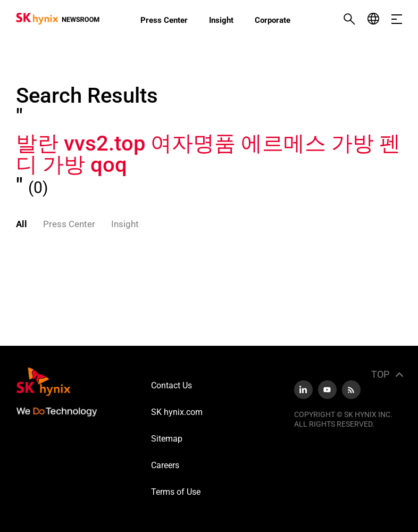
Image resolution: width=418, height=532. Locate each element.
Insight (221, 20)
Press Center (164, 20)
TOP (380, 374)
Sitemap (167, 439)
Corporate (273, 20)
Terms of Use (176, 492)
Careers (165, 465)
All (22, 224)
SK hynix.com (177, 412)
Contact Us (172, 385)
